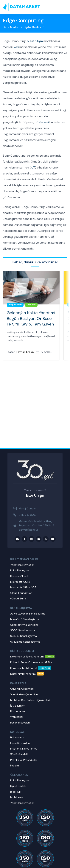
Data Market (11, 27)
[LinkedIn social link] (39, 539)
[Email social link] (17, 539)
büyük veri (42, 122)
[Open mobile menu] (65, 7)
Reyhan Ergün (25, 352)
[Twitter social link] (46, 539)
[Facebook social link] (24, 539)
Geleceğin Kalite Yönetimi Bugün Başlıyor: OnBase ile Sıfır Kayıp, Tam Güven (31, 319)
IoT (33, 167)
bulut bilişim (35, 41)
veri (16, 47)
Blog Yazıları (15, 305)
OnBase (31, 305)
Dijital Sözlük (32, 27)
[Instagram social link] (32, 539)
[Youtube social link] (53, 539)
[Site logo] (21, 7)
